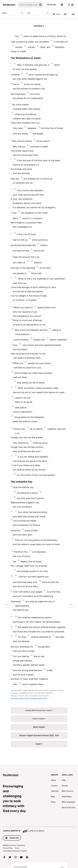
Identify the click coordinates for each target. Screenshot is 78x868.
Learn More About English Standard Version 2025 (29, 698)
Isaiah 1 (13, 13)
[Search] (27, 5)
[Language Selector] (62, 5)
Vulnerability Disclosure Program (15, 851)
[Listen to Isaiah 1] (65, 14)
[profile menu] (71, 5)
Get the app (51, 5)
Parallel (57, 14)
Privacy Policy (8, 848)
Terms (17, 848)
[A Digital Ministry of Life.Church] (39, 830)
